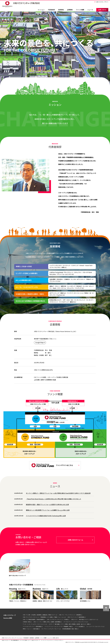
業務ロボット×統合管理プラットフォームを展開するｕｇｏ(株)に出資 (48, 510)
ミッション (41, 10)
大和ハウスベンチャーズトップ (9, 638)
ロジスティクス (99, 626)
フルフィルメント (41, 624)
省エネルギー (93, 619)
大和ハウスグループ (6, 640)
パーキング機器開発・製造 (65, 626)
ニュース (90, 10)
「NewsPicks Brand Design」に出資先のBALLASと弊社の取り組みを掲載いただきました (53, 499)
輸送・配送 (74, 629)
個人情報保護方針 (15, 640)
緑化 (48, 622)
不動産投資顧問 (40, 619)
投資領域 (61, 10)
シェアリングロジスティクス (80, 622)
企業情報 (70, 10)
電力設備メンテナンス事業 (61, 624)
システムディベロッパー (53, 629)
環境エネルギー (52, 615)
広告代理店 (36, 629)
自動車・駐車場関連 (56, 622)
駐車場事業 (81, 617)
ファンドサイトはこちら (52, 465)
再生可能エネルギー (84, 619)
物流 (29, 622)
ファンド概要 (80, 10)
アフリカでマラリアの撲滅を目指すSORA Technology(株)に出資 (46, 516)
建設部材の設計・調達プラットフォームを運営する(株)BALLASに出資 (47, 504)
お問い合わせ (102, 10)
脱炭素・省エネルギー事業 (83, 624)
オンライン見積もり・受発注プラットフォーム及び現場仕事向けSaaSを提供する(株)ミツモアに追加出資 (58, 493)
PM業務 (66, 619)
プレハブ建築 (43, 622)
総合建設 (81, 626)
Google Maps (40, 342)
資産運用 (79, 615)
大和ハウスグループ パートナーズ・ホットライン (42, 640)
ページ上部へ (106, 608)
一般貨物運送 (38, 626)
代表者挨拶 (51, 10)
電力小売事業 (72, 624)
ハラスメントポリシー (59, 640)
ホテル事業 (50, 617)
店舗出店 (45, 615)
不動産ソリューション (59, 617)
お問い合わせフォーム (75, 540)
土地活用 (33, 615)
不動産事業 (43, 617)
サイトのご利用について (25, 640)
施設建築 (39, 615)
